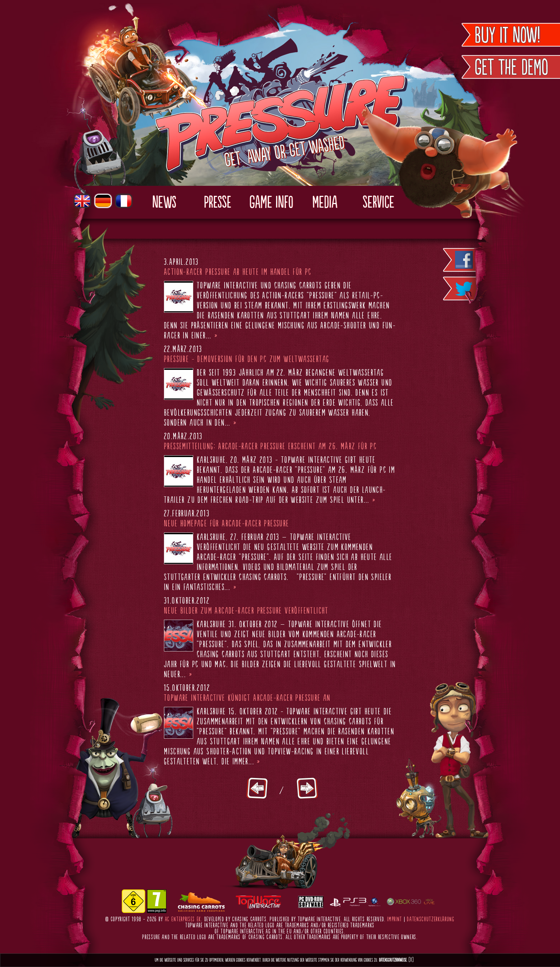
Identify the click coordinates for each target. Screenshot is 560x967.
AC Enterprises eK (183, 919)
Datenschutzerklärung (431, 919)
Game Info (271, 203)
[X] (411, 960)
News (164, 203)
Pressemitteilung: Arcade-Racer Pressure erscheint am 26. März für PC (270, 447)
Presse (217, 203)
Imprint (395, 919)
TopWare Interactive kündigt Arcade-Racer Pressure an (247, 698)
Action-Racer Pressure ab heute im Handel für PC (238, 272)
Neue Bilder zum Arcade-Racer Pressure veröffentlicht (246, 611)
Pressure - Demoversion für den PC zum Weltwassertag (247, 359)
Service (378, 203)
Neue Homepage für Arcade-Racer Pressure (227, 524)
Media (325, 203)
